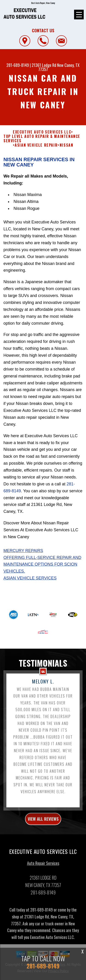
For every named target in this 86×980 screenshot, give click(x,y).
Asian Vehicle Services (30, 594)
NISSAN (67, 161)
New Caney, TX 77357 (59, 67)
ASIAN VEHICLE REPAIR (36, 161)
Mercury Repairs (23, 566)
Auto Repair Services (43, 879)
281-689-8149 (18, 65)
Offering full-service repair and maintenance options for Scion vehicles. (42, 580)
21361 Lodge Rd (44, 65)
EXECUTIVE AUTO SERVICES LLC (42, 148)
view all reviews (43, 835)
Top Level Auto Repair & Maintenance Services (42, 154)
